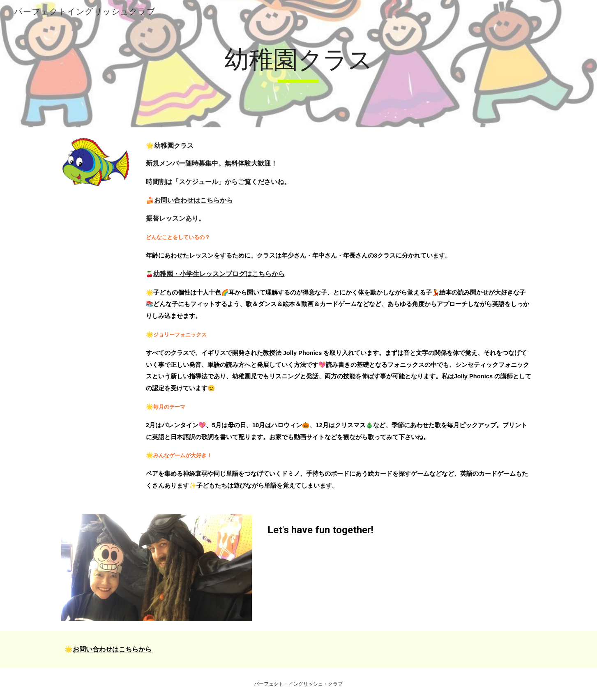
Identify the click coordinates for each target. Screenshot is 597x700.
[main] (299, 64)
